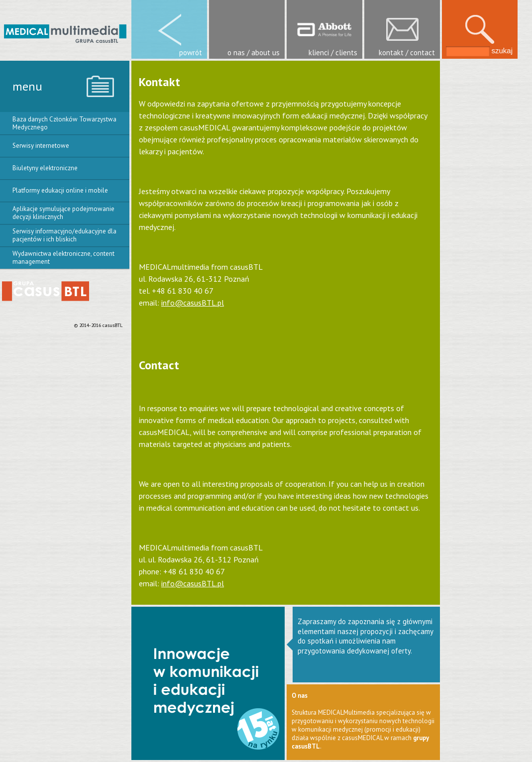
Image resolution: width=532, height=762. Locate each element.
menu (27, 86)
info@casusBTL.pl (193, 303)
